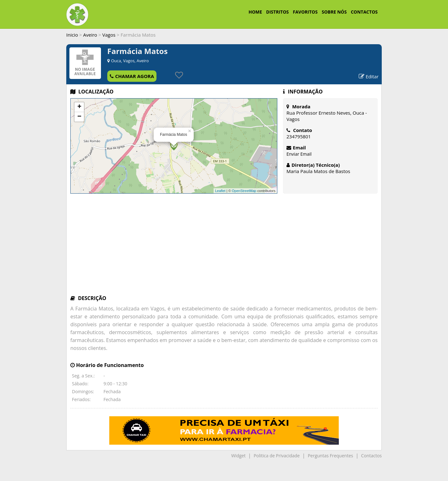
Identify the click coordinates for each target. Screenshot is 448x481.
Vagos (109, 35)
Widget (238, 456)
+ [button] (79, 107)
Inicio (72, 35)
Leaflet (220, 191)
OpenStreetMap (244, 191)
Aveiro (90, 35)
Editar (369, 76)
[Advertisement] (224, 247)
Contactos (371, 456)
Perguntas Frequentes (330, 456)
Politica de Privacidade (277, 456)
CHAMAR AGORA (132, 76)
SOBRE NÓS (334, 12)
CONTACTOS (364, 12)
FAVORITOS (305, 12)
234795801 (299, 136)
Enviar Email (299, 154)
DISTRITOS (278, 12)
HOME (255, 12)
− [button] (79, 117)
